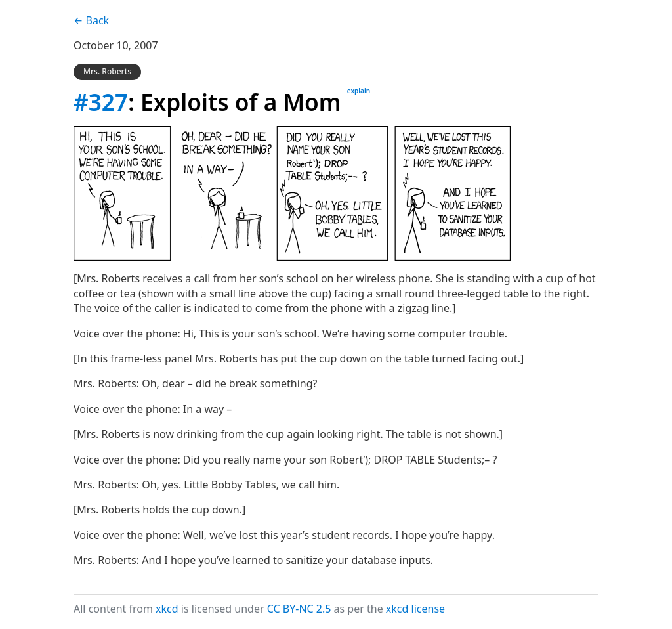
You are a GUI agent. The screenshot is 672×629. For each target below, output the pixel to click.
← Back (91, 20)
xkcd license (415, 609)
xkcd (167, 609)
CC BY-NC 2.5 (299, 609)
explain (359, 91)
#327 (101, 102)
